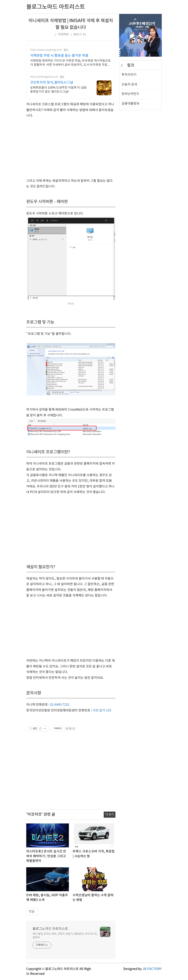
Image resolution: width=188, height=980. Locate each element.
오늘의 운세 (129, 196)
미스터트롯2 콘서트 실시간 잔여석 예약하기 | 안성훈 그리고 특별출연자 (46, 856)
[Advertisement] (71, 148)
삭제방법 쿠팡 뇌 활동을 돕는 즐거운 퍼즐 (59, 56)
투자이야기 (129, 186)
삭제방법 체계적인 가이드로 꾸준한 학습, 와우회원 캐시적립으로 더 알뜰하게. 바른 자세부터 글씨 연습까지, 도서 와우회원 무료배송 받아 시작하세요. (70, 63)
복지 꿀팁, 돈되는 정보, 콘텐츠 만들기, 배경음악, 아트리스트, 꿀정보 (65, 936)
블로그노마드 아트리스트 (50, 929)
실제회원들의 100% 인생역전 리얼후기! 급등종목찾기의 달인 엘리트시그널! (58, 90)
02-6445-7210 (60, 705)
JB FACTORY (152, 969)
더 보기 (110, 815)
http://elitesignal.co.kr (44, 77)
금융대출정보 (130, 215)
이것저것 (63, 34)
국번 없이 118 (102, 711)
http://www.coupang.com (46, 50)
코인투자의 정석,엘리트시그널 (52, 83)
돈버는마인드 (130, 205)
